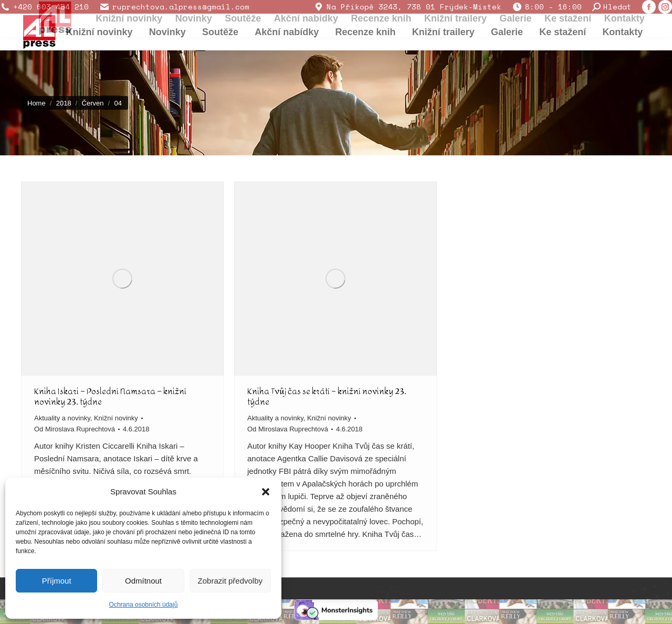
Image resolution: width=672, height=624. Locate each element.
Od (75, 429)
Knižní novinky (116, 418)
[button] (266, 492)
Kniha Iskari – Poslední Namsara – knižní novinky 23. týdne (110, 396)
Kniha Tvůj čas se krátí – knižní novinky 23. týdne (327, 396)
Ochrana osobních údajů (144, 605)
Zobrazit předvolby (230, 581)
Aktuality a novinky (62, 418)
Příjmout (57, 581)
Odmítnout (143, 581)
